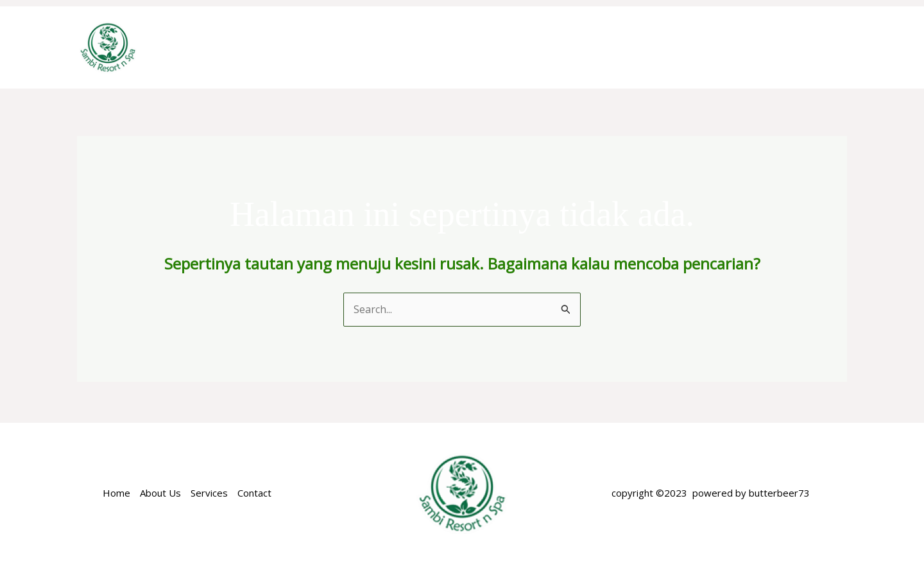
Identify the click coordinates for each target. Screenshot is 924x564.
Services (209, 493)
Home (323, 47)
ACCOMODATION (483, 47)
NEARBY (752, 47)
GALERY (816, 47)
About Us (160, 493)
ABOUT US (386, 47)
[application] (526, 47)
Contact (254, 493)
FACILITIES (682, 47)
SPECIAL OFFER (593, 47)
